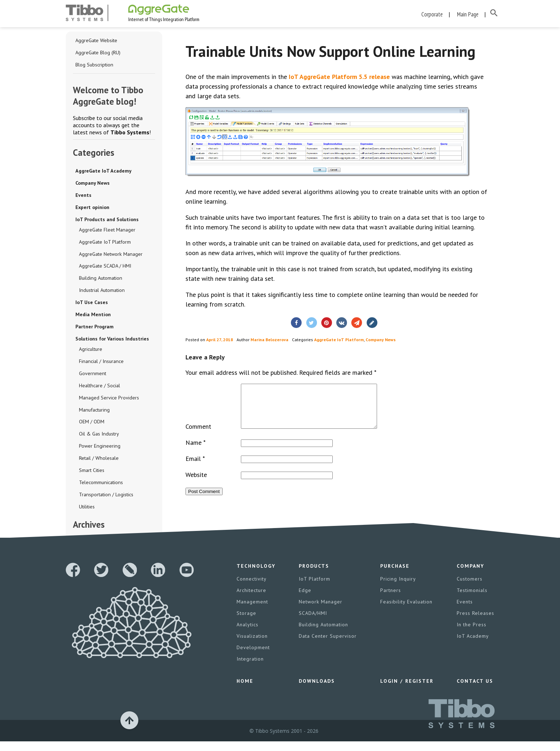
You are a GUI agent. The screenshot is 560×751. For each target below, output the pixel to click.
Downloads (317, 691)
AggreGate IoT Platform (105, 243)
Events (83, 197)
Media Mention (93, 316)
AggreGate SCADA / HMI (105, 268)
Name (195, 452)
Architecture (251, 600)
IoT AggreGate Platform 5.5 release (339, 78)
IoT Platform (314, 588)
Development (253, 657)
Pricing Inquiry (398, 588)
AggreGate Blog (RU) (98, 54)
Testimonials (472, 600)
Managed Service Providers (109, 399)
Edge (305, 600)
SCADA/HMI (313, 623)
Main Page (468, 14)
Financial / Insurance (101, 363)
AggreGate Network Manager (110, 255)
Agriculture (91, 351)
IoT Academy (473, 646)
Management (252, 611)
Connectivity (252, 588)
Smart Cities (92, 472)
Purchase (395, 576)
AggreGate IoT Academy (103, 172)
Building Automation (100, 280)
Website (196, 484)
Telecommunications (101, 484)
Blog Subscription (94, 66)
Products (314, 576)
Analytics (247, 634)
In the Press (472, 634)
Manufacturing (94, 412)
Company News (93, 184)
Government (92, 375)
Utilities (87, 509)
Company (470, 576)
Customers (470, 588)
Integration (250, 668)
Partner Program (95, 328)
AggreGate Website (96, 42)
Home (245, 691)
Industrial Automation (101, 292)
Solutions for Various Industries (112, 340)
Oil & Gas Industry (99, 436)
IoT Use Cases (92, 304)
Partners (391, 600)
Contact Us (475, 691)
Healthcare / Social (99, 387)
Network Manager (321, 611)
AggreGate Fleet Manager (107, 231)
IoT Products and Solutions (107, 221)
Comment (198, 436)
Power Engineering (99, 448)
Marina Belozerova (269, 341)
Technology (256, 576)
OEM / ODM (92, 424)
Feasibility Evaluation (406, 611)
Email (195, 468)
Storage (246, 623)
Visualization (252, 646)
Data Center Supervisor (328, 646)
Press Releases (475, 623)
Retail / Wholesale (99, 460)
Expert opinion (92, 209)
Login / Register (407, 691)
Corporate (432, 14)
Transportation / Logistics (106, 497)
